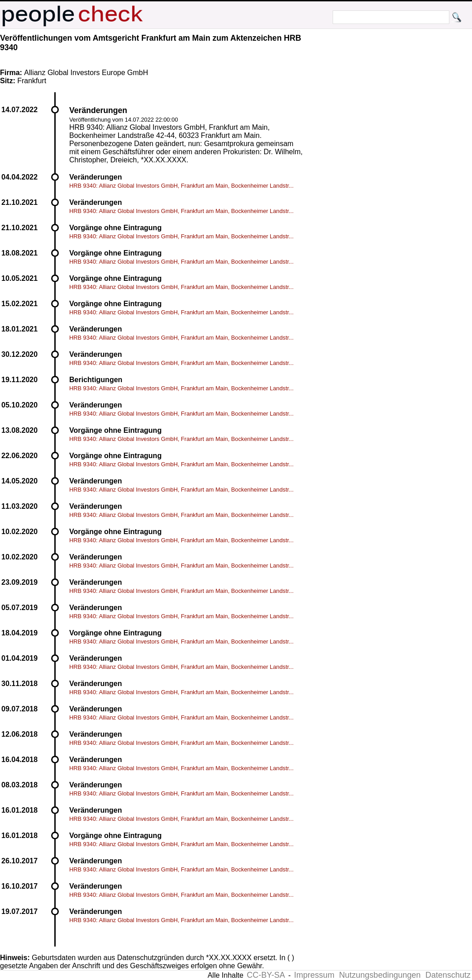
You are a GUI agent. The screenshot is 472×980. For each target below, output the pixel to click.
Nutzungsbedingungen (380, 975)
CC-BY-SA (266, 975)
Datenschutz (448, 975)
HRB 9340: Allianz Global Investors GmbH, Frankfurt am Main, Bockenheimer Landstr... (181, 186)
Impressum (314, 975)
